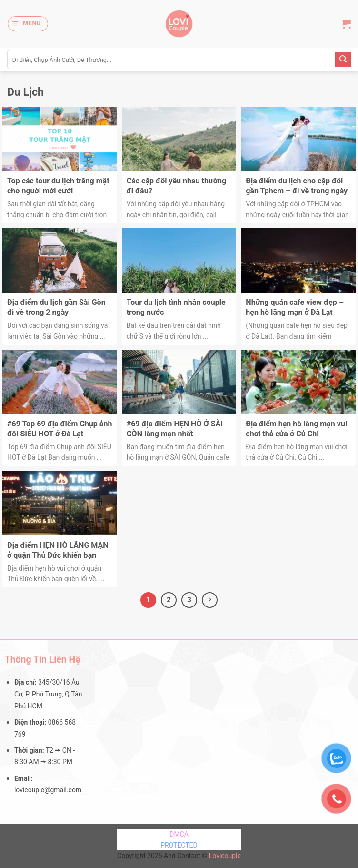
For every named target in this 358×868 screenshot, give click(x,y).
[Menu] (28, 24)
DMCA (179, 834)
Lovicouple (225, 856)
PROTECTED (179, 845)
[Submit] (343, 60)
